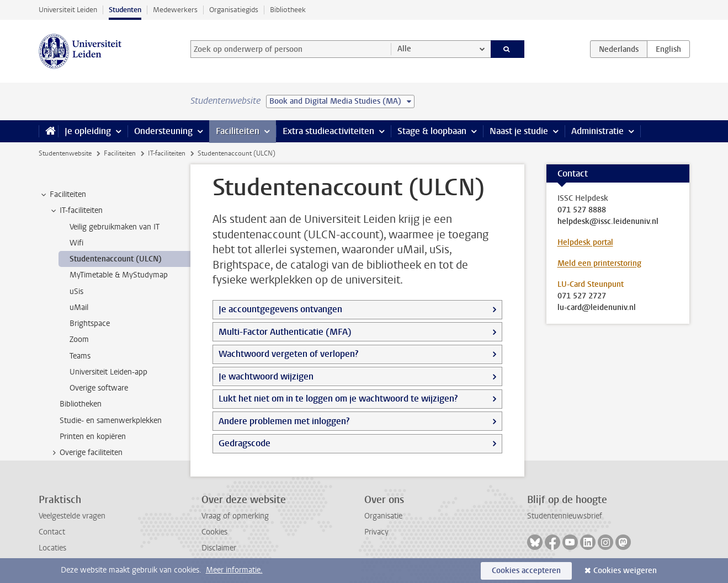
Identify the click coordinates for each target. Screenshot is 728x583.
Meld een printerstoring (599, 263)
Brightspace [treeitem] (90, 323)
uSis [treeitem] (76, 291)
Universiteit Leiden (68, 10)
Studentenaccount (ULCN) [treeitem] (116, 259)
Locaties (52, 548)
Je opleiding (88, 131)
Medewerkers (175, 10)
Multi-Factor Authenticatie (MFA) (285, 332)
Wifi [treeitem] (76, 243)
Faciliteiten (238, 131)
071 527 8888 (582, 210)
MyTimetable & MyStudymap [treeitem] (119, 275)
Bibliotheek (288, 10)
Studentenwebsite (65, 153)
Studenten (125, 10)
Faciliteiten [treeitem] (63, 195)
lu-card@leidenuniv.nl (597, 308)
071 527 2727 (582, 296)
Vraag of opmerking (235, 516)
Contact (52, 532)
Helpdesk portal (585, 242)
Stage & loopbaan (432, 131)
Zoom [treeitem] (79, 339)
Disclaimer (219, 548)
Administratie (597, 131)
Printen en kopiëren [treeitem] (93, 437)
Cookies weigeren (625, 571)
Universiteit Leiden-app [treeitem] (108, 372)
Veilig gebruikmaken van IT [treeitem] (115, 227)
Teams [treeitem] (80, 356)
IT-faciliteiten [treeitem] (76, 211)
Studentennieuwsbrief (565, 516)
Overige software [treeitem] (99, 388)
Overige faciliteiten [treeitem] (86, 453)
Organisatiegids (234, 10)
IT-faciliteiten (167, 153)
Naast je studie (519, 131)
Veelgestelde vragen (72, 516)
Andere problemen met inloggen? (284, 421)
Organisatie (383, 516)
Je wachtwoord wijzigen (266, 376)
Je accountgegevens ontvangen (280, 309)
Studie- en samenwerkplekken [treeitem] (111, 421)
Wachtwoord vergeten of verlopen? (288, 354)
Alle (404, 49)
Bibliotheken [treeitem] (81, 404)
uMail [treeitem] (79, 307)
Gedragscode (245, 443)
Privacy (376, 532)
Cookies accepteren (526, 571)
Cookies (214, 532)
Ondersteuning (163, 131)
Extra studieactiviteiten (328, 131)
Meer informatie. (234, 570)
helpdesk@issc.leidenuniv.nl (608, 222)
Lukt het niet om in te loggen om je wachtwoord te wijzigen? (338, 399)
